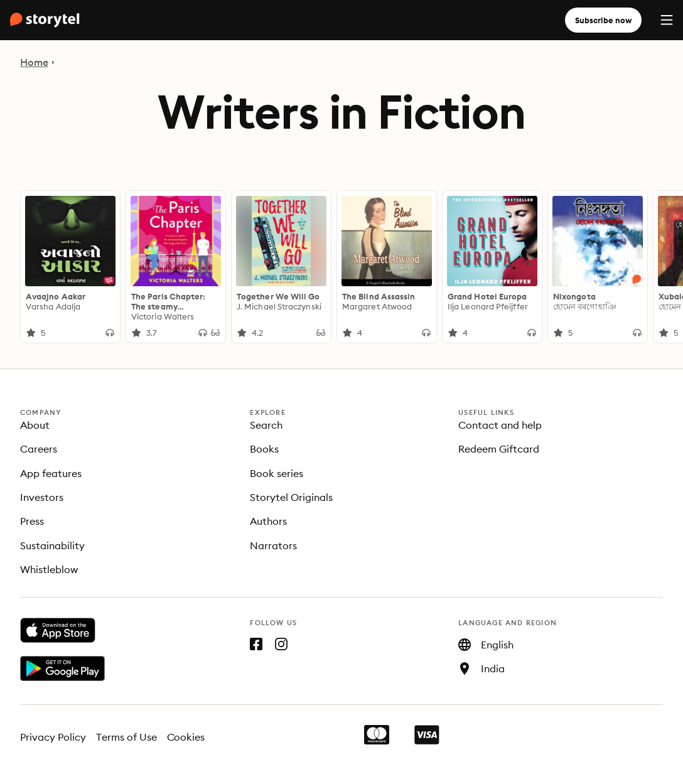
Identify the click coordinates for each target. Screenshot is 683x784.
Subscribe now (603, 20)
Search (266, 425)
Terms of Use (126, 737)
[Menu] (667, 20)
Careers (39, 449)
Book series (277, 473)
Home (34, 62)
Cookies (186, 737)
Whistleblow (49, 569)
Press (32, 521)
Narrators (273, 545)
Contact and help (500, 425)
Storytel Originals (291, 497)
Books (264, 449)
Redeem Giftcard (499, 449)
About (35, 425)
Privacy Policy (53, 737)
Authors (268, 521)
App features (51, 473)
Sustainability (52, 545)
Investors (42, 497)
